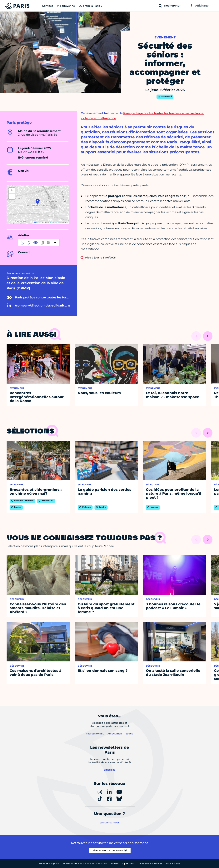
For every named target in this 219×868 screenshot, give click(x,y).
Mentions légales (49, 864)
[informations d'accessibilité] (39, 243)
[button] (38, 202)
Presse (115, 864)
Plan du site (173, 864)
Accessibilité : (85, 864)
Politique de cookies (150, 864)
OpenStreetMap (55, 223)
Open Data (129, 864)
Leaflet (37, 223)
